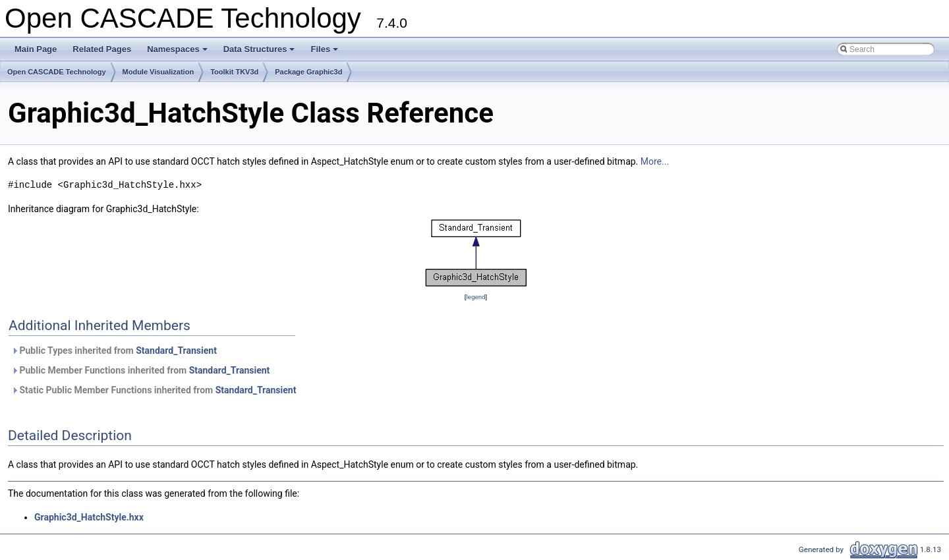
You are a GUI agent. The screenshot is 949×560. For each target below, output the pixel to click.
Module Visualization (158, 72)
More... (655, 161)
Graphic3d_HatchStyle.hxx (89, 517)
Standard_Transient (176, 350)
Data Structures (260, 53)
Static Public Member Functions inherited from (154, 390)
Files (325, 53)
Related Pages (102, 49)
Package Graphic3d (308, 72)
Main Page (36, 49)
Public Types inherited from (114, 350)
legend (475, 297)
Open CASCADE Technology (57, 72)
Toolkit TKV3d (234, 72)
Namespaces (178, 53)
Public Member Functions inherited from (140, 370)
